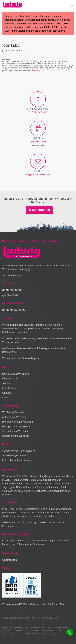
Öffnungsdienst (10, 379)
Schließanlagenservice (14, 455)
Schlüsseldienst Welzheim (16, 374)
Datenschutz (36, 71)
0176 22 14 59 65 (38, 112)
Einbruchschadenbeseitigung (17, 460)
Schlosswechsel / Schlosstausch (19, 451)
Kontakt (6, 397)
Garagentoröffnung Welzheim (17, 426)
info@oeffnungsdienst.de (38, 175)
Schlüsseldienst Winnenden (52, 634)
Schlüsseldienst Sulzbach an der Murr (41, 631)
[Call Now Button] (70, 633)
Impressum (35, 618)
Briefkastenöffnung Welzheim (17, 422)
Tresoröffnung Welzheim (15, 431)
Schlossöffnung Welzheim (16, 436)
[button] (72, 5)
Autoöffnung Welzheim (14, 417)
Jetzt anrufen (39, 210)
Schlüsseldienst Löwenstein (34, 628)
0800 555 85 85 (38, 142)
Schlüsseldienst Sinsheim (29, 634)
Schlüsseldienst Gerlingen (58, 628)
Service (6, 383)
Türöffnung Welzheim (13, 412)
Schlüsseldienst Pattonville (13, 631)
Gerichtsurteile (10, 560)
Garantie (7, 393)
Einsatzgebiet (9, 388)
